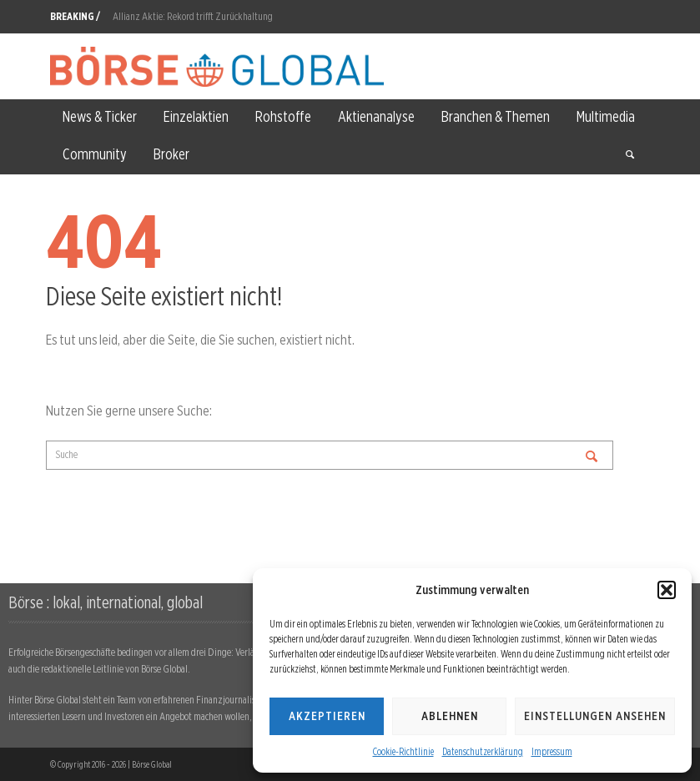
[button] (667, 590)
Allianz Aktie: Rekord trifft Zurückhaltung (193, 16)
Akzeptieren (327, 716)
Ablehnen (450, 716)
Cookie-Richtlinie (403, 751)
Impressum (552, 751)
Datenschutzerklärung (483, 751)
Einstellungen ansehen (595, 716)
